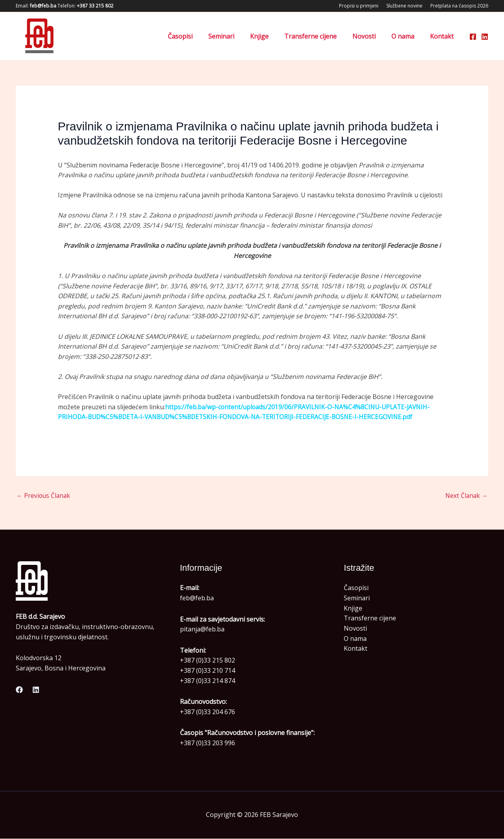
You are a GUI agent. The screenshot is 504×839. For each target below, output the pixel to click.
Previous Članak (44, 496)
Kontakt (443, 36)
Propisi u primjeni (359, 6)
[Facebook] (473, 37)
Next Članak (466, 496)
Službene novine (404, 6)
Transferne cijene (321, 36)
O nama (408, 36)
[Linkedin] (485, 37)
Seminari (239, 36)
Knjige (273, 36)
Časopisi (201, 36)
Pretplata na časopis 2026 (459, 6)
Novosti (372, 36)
